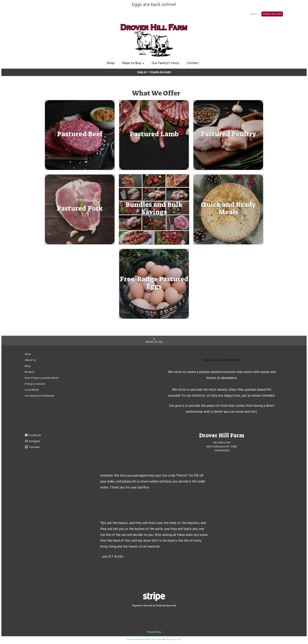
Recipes (29, 372)
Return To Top (154, 341)
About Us (30, 360)
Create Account (272, 14)
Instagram (33, 441)
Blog (28, 366)
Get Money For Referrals (39, 396)
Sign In (254, 14)
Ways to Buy (133, 63)
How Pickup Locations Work (42, 378)
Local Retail (32, 390)
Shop (110, 63)
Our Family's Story (165, 63)
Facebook (33, 435)
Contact (193, 63)
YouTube (32, 447)
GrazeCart (176, 639)
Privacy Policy (154, 632)
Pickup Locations (35, 384)
